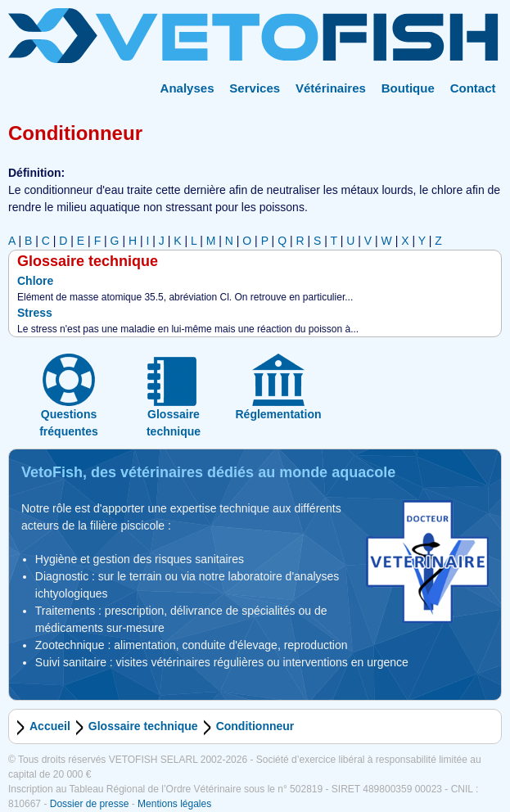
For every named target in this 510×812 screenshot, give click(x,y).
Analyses (187, 88)
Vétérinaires (331, 88)
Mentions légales (174, 804)
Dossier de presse (90, 804)
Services (255, 88)
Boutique (408, 88)
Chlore (35, 281)
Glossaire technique (143, 726)
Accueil (50, 726)
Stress (35, 313)
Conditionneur (255, 726)
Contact (473, 88)
